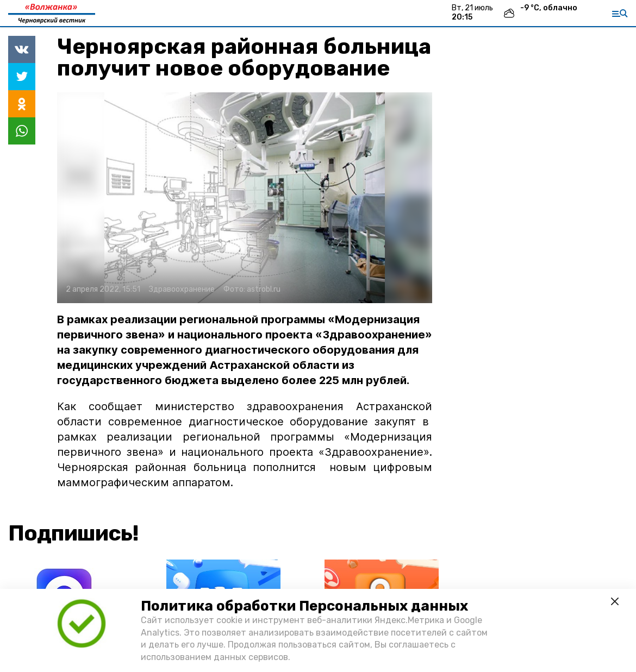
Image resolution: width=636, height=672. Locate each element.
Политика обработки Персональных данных (304, 606)
